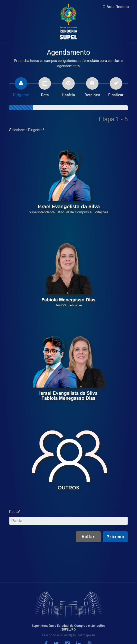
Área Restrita (118, 7)
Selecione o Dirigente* (27, 130)
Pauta (14, 512)
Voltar (88, 537)
